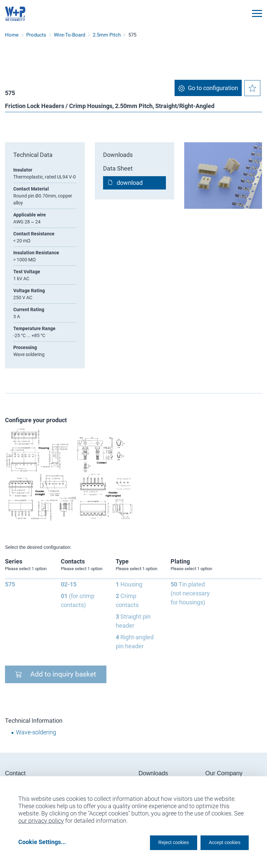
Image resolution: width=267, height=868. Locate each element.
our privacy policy (41, 818)
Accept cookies (220, 842)
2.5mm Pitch (107, 35)
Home (12, 35)
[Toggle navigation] (257, 13)
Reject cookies (157, 842)
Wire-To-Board (69, 35)
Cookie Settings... (42, 842)
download (130, 183)
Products (36, 35)
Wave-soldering (36, 732)
